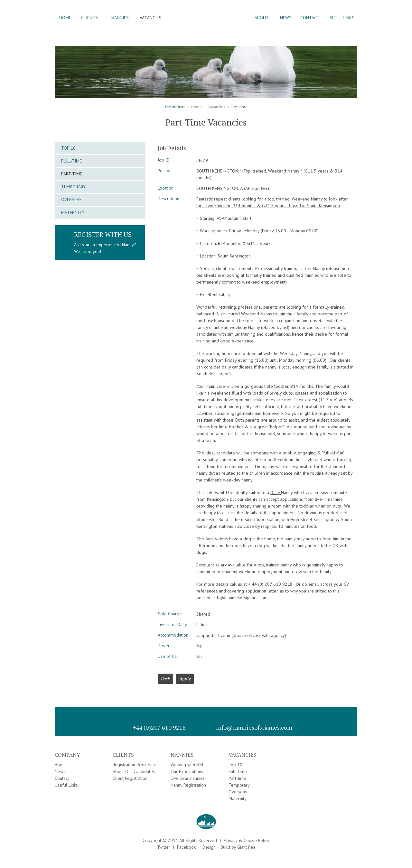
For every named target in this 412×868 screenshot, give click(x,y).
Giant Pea (246, 847)
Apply (185, 679)
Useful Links (341, 18)
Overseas (71, 200)
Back (165, 679)
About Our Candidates (134, 771)
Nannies (120, 18)
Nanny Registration (188, 785)
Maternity (73, 212)
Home (65, 18)
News (286, 18)
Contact (310, 18)
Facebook (186, 847)
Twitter (164, 847)
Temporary (73, 187)
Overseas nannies (188, 778)
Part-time (72, 174)
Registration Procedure (135, 765)
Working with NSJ (187, 765)
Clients (89, 18)
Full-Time (71, 161)
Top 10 (68, 148)
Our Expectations (187, 771)
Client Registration (130, 778)
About (262, 18)
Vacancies (150, 18)
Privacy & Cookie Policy (247, 840)
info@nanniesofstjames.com (254, 727)
